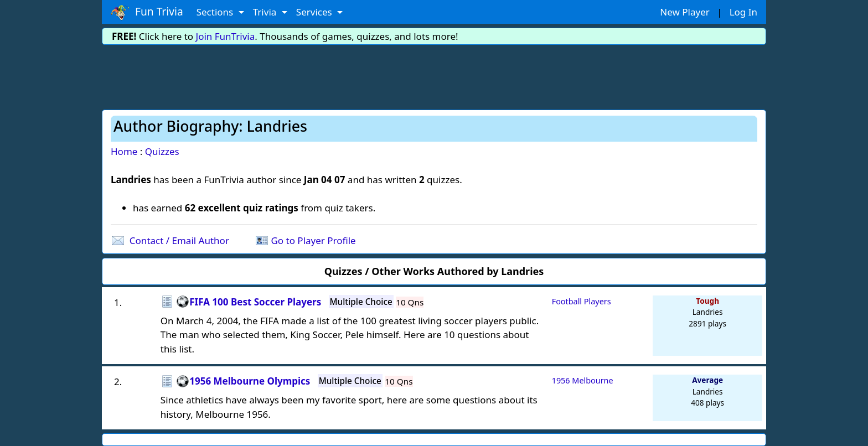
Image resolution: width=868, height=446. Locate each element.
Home (124, 151)
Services (315, 12)
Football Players (582, 301)
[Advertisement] (434, 75)
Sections (216, 12)
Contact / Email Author (179, 240)
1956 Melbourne (583, 380)
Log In (743, 12)
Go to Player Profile (313, 240)
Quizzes (162, 151)
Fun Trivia (147, 12)
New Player (684, 12)
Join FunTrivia (226, 36)
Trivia (266, 12)
